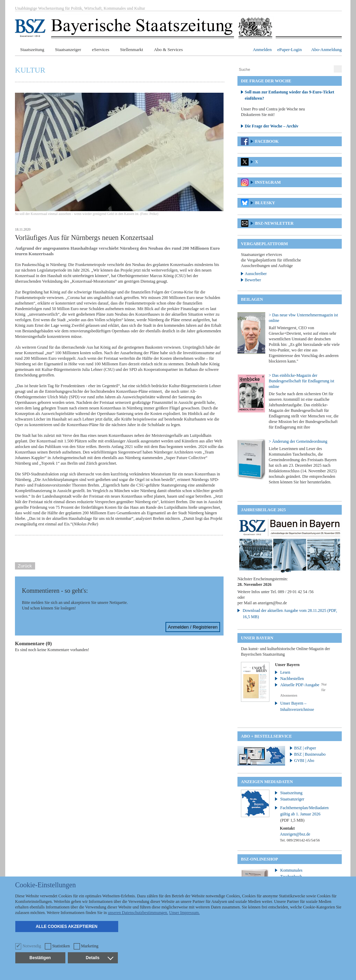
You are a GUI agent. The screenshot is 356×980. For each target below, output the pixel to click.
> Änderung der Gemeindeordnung (298, 441)
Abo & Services (168, 49)
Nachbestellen (292, 679)
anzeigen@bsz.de (272, 603)
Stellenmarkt (131, 49)
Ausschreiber (256, 274)
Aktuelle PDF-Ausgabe (300, 685)
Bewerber (253, 280)
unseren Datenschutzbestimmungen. (138, 913)
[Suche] (285, 69)
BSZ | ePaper (305, 748)
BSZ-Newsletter (274, 223)
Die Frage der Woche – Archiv (272, 126)
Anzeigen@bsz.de (295, 834)
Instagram (268, 182)
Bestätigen (40, 958)
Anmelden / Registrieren (193, 627)
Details (99, 958)
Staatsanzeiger (68, 49)
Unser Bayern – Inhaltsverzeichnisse (297, 706)
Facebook (267, 141)
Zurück (25, 566)
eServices (100, 49)
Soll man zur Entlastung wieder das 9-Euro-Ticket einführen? (289, 95)
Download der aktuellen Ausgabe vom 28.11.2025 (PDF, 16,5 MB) (290, 614)
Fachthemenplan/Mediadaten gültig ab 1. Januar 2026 (304, 814)
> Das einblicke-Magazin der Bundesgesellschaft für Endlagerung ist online (301, 381)
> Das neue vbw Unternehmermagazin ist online (303, 318)
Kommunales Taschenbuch (291, 873)
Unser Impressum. (185, 913)
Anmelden (262, 49)
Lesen (285, 672)
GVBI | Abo (304, 761)
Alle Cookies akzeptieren (67, 927)
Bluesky (265, 203)
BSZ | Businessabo (310, 754)
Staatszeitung (32, 49)
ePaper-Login (289, 49)
